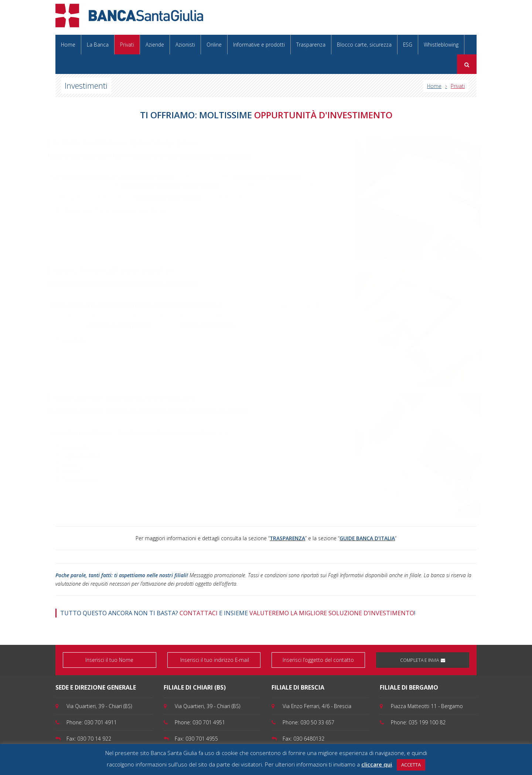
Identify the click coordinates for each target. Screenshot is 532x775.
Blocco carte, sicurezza (364, 45)
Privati (127, 45)
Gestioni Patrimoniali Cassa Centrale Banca (121, 210)
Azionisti (185, 45)
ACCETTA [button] (411, 765)
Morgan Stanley (84, 479)
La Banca (98, 45)
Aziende (155, 45)
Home (68, 45)
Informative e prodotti (259, 45)
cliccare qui (377, 764)
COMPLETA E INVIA (423, 660)
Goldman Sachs (85, 454)
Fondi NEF (81, 338)
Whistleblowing (441, 45)
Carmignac (79, 445)
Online (214, 45)
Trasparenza (311, 45)
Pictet (73, 462)
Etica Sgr (76, 471)
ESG (408, 45)
